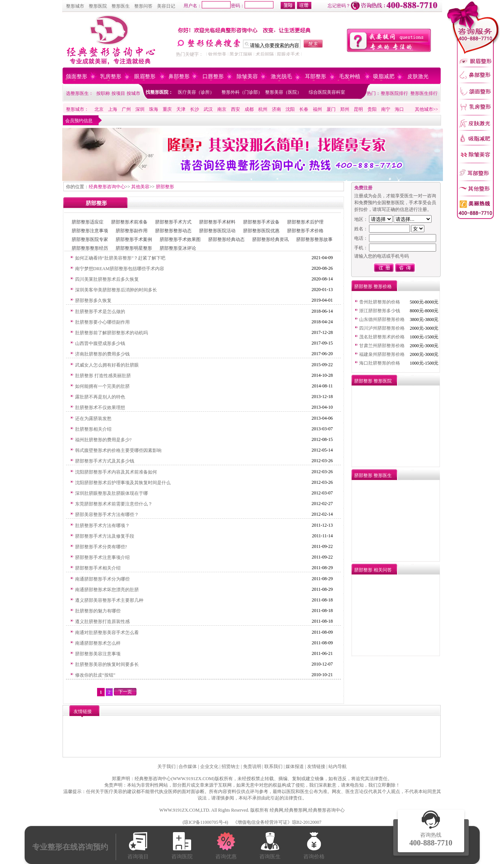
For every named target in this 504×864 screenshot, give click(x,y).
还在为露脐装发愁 (93, 419)
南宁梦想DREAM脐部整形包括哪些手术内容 (120, 269)
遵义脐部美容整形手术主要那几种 (109, 600)
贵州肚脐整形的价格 (380, 302)
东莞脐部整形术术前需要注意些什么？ (114, 504)
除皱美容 (247, 76)
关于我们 (166, 766)
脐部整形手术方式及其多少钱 (105, 461)
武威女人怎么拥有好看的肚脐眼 (107, 365)
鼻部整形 (179, 76)
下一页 (125, 692)
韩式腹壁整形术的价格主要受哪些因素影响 (118, 450)
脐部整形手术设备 (261, 222)
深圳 (140, 109)
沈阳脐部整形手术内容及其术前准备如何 (116, 472)
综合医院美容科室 (327, 92)
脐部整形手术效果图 (180, 239)
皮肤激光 (418, 76)
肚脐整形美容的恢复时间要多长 (107, 664)
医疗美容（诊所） (196, 92)
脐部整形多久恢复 (93, 301)
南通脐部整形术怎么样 (98, 643)
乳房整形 (111, 76)
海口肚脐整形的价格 (380, 363)
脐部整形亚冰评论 (178, 248)
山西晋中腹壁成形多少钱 (100, 343)
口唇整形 (213, 76)
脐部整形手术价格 (305, 231)
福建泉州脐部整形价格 (382, 354)
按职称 (103, 93)
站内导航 (338, 766)
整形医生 (121, 6)
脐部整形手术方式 (173, 222)
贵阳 (372, 109)
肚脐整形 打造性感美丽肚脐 (103, 376)
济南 (276, 109)
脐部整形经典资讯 (270, 239)
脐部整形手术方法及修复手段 (105, 536)
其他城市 (424, 109)
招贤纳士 (231, 766)
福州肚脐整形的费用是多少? (103, 440)
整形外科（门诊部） (242, 92)
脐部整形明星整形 (134, 248)
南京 (222, 109)
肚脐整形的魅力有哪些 (98, 611)
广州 (126, 109)
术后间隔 (265, 54)
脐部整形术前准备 (129, 222)
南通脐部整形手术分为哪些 (102, 579)
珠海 (154, 109)
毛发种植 (350, 76)
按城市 (133, 93)
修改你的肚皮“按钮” (95, 675)
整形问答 (143, 6)
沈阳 (290, 109)
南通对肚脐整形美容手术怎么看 (107, 633)
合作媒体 (188, 766)
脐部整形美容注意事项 (98, 654)
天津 (181, 109)
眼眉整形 (145, 76)
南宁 (386, 109)
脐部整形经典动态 (226, 239)
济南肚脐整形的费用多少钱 (102, 354)
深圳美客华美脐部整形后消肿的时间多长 (116, 290)
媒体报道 (295, 766)
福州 (317, 109)
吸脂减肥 (384, 76)
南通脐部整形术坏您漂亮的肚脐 (107, 590)
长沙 (195, 109)
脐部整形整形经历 (90, 248)
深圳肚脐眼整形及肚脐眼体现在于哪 (111, 493)
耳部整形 (316, 76)
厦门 (331, 109)
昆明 (358, 109)
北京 (99, 109)
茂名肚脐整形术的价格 (382, 337)
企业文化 (209, 766)
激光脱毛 (281, 76)
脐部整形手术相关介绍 (98, 568)
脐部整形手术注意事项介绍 (102, 557)
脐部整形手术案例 (134, 239)
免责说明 (252, 766)
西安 (236, 109)
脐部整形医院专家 (90, 239)
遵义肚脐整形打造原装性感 (102, 622)
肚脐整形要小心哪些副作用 (102, 322)
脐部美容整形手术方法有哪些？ (107, 515)
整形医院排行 (394, 93)
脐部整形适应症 (88, 222)
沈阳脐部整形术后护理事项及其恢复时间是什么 (123, 483)
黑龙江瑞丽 (241, 54)
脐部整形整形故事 (314, 239)
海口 (399, 109)
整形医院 (98, 6)
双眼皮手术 (288, 54)
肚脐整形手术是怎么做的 (100, 312)
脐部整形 (165, 187)
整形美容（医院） (283, 92)
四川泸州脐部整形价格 (382, 328)
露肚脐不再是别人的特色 (100, 397)
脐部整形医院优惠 (261, 231)
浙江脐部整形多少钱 (380, 311)
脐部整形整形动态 (173, 231)
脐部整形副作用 (132, 231)
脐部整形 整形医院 (373, 381)
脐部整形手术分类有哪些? (101, 547)
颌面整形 (77, 76)
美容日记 (166, 6)
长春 (304, 109)
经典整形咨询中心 (107, 187)
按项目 (118, 93)
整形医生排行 (424, 93)
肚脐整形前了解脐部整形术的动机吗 (111, 333)
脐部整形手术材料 (217, 222)
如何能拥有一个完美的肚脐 (102, 386)
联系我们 (273, 766)
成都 (249, 109)
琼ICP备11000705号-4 (205, 822)
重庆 (167, 109)
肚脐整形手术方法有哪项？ (102, 526)
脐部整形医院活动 (217, 231)
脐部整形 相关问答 (373, 570)
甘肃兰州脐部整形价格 (382, 346)
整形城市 (75, 6)
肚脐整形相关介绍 (93, 429)
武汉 (208, 109)
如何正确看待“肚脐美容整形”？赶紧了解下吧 (120, 258)
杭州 (263, 109)
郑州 (345, 109)
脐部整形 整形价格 (373, 286)
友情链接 (316, 766)
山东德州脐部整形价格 (382, 319)
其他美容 (140, 187)
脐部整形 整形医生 (373, 475)
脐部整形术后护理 (305, 222)
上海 (113, 109)
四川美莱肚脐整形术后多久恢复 (107, 279)
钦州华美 (217, 54)
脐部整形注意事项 (90, 231)
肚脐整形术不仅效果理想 (100, 408)
